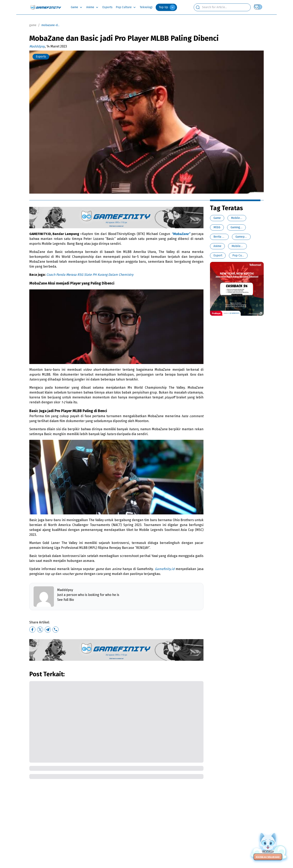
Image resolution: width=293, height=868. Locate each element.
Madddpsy (37, 46)
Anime (90, 7)
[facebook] (32, 630)
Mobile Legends (241, 218)
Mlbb (217, 227)
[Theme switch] (259, 7)
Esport (218, 255)
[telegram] (48, 630)
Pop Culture (124, 7)
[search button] (198, 7)
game (33, 25)
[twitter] (40, 630)
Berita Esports (223, 237)
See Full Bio (66, 600)
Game (74, 7)
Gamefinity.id (165, 569)
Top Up (167, 7)
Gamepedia (243, 237)
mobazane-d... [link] (50, 25)
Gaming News (239, 227)
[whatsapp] (56, 630)
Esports (107, 7)
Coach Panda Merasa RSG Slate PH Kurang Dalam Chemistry (90, 275)
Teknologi (146, 7)
